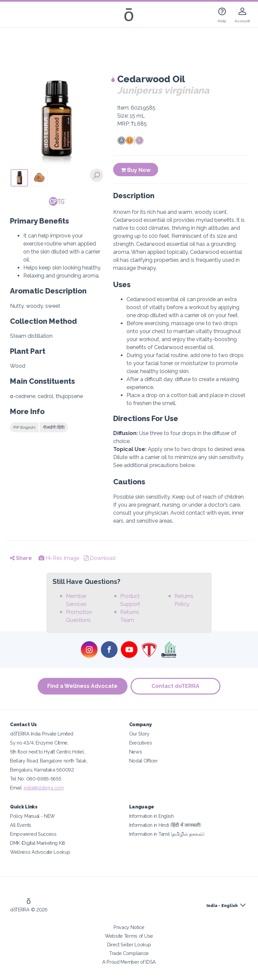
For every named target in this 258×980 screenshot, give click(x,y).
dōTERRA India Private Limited (42, 734)
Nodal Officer (143, 761)
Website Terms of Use (129, 936)
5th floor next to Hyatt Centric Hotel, (47, 752)
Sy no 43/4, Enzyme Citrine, (39, 743)
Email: (17, 788)
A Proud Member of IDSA (129, 962)
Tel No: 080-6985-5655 (36, 779)
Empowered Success (33, 834)
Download (100, 558)
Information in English (151, 816)
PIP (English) (24, 427)
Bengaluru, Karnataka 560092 (42, 770)
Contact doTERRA (176, 686)
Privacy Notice (129, 927)
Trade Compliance (129, 953)
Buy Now (136, 170)
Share (21, 558)
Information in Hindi (165, 825)
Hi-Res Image (59, 558)
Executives (141, 743)
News (136, 752)
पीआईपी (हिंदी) (54, 427)
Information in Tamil (167, 834)
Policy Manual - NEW (32, 816)
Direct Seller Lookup (129, 945)
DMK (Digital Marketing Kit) (38, 843)
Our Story (139, 734)
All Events (21, 825)
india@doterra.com (44, 788)
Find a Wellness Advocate (82, 686)
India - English (222, 906)
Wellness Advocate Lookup (40, 852)
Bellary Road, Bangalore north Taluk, (49, 761)
